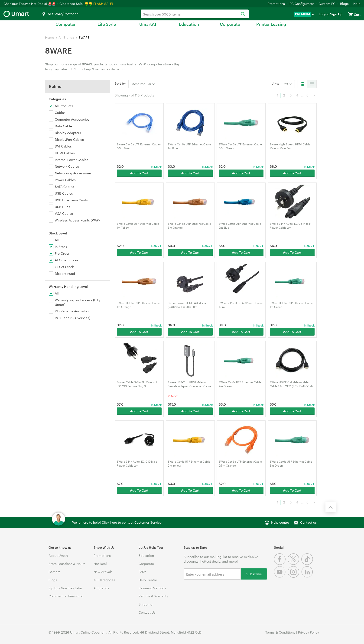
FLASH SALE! (103, 4)
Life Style (107, 24)
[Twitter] (294, 564)
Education (189, 24)
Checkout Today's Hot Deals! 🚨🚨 (30, 4)
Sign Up (336, 14)
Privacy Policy (309, 632)
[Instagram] (294, 576)
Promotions (276, 4)
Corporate (230, 24)
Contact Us (147, 612)
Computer (66, 24)
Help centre (280, 522)
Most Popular (143, 84)
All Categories (104, 580)
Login (323, 14)
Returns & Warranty (153, 596)
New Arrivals (103, 572)
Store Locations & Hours (67, 564)
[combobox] (195, 14)
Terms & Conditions (280, 632)
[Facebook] (281, 564)
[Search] (243, 14)
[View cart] (351, 14)
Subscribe (254, 574)
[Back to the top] (331, 507)
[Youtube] (281, 576)
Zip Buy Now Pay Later (65, 588)
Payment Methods (152, 588)
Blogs (344, 4)
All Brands (66, 37)
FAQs (142, 572)
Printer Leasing (271, 24)
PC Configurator (302, 4)
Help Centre (148, 580)
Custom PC (327, 4)
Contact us (308, 522)
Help (357, 4)
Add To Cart (139, 173)
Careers (54, 572)
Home (50, 37)
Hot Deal (100, 564)
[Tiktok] (308, 564)
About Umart (58, 556)
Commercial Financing (66, 596)
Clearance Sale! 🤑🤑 (76, 4)
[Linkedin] (308, 576)
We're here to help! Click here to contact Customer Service (117, 522)
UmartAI (148, 24)
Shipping (146, 604)
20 (288, 84)
